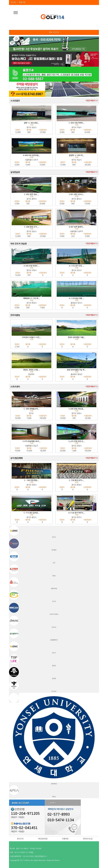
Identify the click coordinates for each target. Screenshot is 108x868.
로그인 (13, 2)
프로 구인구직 (54, 32)
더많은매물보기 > (92, 101)
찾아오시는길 (88, 839)
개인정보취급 (43, 839)
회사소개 (20, 839)
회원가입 (22, 2)
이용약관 (65, 839)
